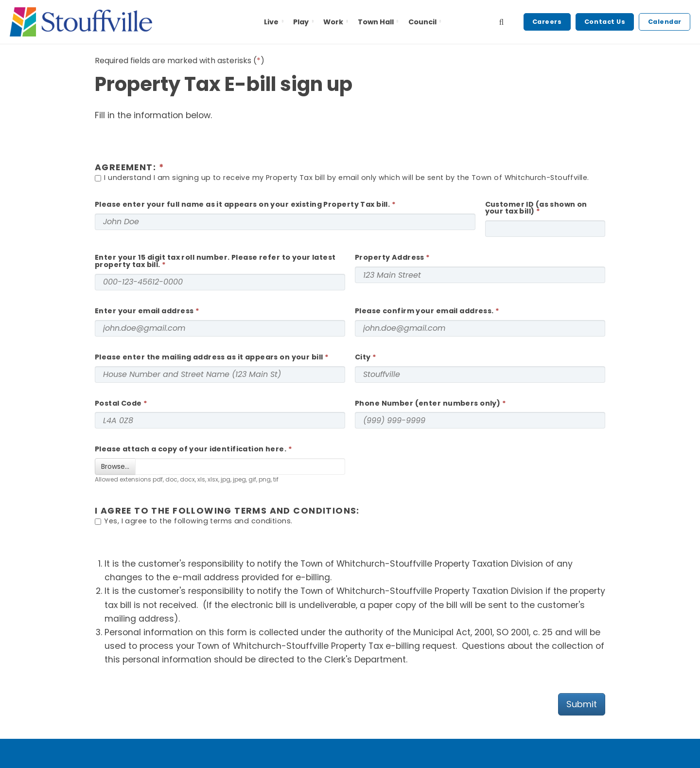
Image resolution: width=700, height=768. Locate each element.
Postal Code (118, 403)
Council (425, 22)
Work (336, 22)
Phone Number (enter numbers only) (428, 403)
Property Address (390, 257)
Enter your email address (144, 311)
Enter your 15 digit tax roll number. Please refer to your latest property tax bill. (215, 261)
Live (274, 22)
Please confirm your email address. (424, 311)
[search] (502, 22)
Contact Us (605, 22)
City (363, 357)
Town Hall (378, 22)
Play (304, 22)
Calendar (665, 22)
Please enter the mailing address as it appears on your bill (209, 357)
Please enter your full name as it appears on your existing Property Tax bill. (242, 204)
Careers (547, 22)
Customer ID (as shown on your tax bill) (536, 208)
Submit (582, 704)
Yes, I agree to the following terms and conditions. (193, 522)
